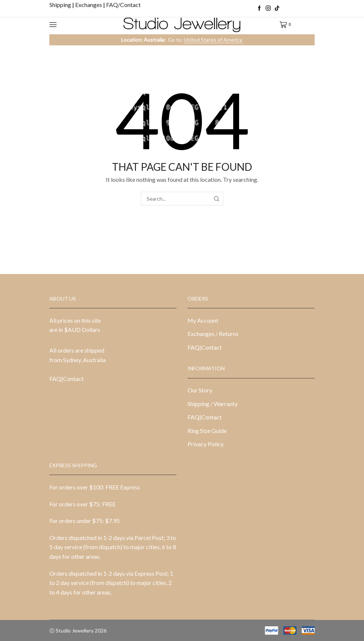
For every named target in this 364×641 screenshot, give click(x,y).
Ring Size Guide (207, 431)
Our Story (200, 390)
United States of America (213, 40)
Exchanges (89, 5)
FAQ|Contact (66, 379)
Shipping (61, 5)
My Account (203, 320)
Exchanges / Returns (213, 334)
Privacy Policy (206, 444)
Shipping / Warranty (213, 404)
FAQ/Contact (123, 5)
